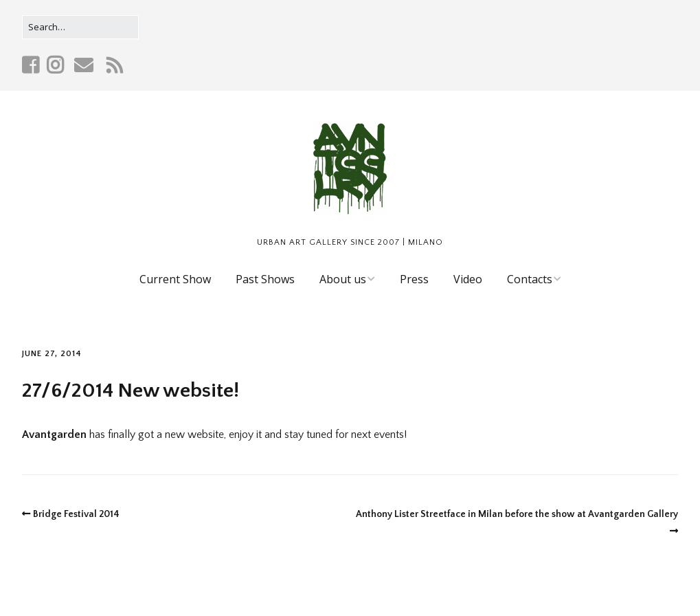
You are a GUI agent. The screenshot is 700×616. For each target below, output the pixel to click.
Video (468, 279)
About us (343, 279)
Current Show (175, 279)
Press (414, 279)
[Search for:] (80, 27)
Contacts (530, 279)
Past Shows (265, 279)
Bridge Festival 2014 (76, 514)
